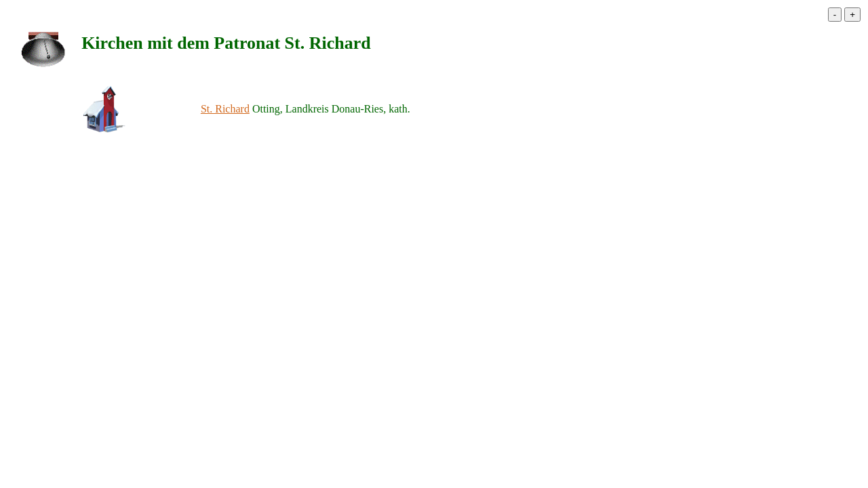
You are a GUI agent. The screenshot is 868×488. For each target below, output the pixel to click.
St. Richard (225, 109)
